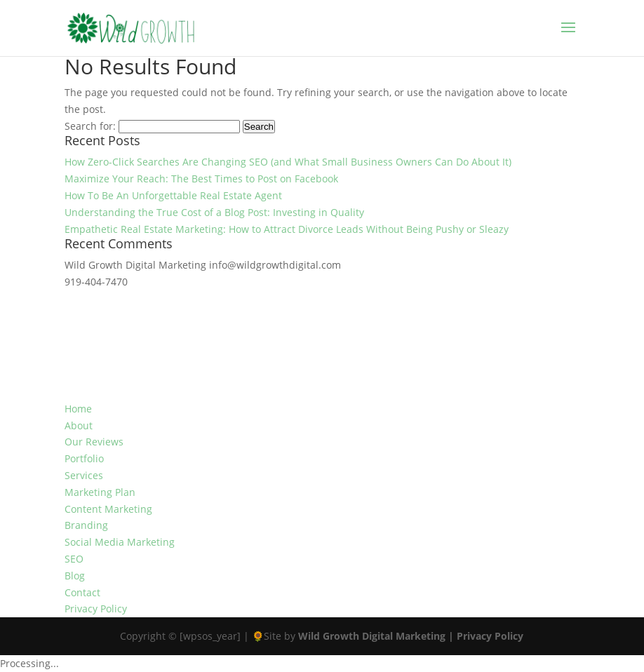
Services (84, 475)
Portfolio (84, 458)
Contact (82, 592)
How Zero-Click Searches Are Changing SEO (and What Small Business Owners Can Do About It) (288, 162)
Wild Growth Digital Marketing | (377, 636)
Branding (86, 525)
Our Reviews (94, 442)
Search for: (90, 126)
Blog (75, 576)
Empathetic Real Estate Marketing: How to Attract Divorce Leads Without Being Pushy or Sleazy (287, 229)
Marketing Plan (100, 492)
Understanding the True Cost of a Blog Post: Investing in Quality (214, 212)
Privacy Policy (96, 609)
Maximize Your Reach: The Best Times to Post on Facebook (201, 179)
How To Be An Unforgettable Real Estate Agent (173, 195)
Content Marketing (108, 509)
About (79, 425)
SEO (74, 559)
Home (78, 409)
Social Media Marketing (120, 542)
